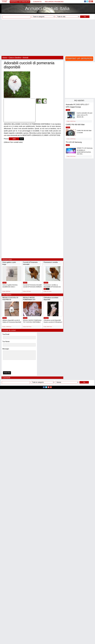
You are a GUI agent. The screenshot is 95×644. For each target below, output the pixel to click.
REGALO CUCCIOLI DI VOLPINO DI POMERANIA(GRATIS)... (11, 300)
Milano (25, 283)
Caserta (25, 318)
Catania (68, 110)
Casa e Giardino (15, 58)
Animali (26, 58)
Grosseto (46, 318)
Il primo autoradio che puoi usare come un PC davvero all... (85, 115)
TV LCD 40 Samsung (74, 142)
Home (5, 2)
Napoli (4, 283)
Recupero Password (54, 2)
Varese (68, 145)
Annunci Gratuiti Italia (47, 9)
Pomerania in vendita (51, 262)
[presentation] (13, 366)
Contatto (37, 2)
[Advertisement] (47, 38)
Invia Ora (7, 373)
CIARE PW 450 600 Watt (75, 125)
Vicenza (46, 283)
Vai (85, 17)
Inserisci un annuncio (20, 2)
